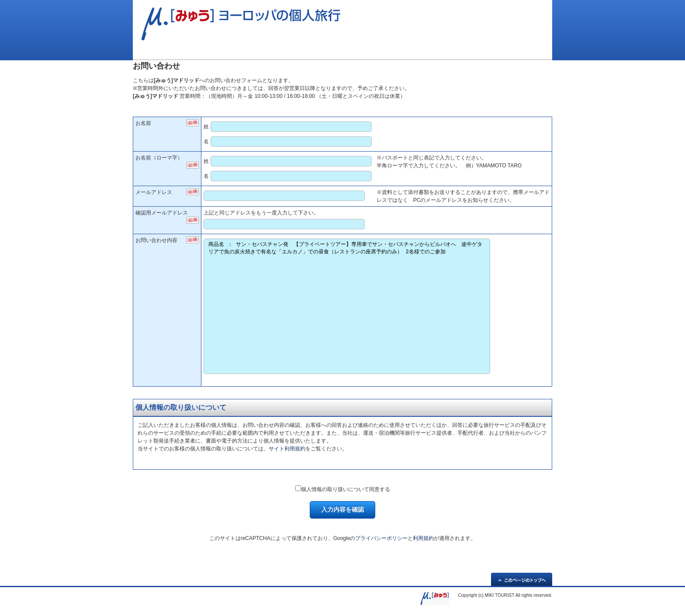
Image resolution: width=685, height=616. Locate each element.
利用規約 (423, 538)
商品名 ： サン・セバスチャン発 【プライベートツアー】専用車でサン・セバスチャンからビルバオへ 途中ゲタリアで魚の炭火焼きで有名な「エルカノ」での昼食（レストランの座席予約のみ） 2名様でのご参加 (347, 306)
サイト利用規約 (287, 449)
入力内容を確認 (342, 509)
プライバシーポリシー (381, 538)
